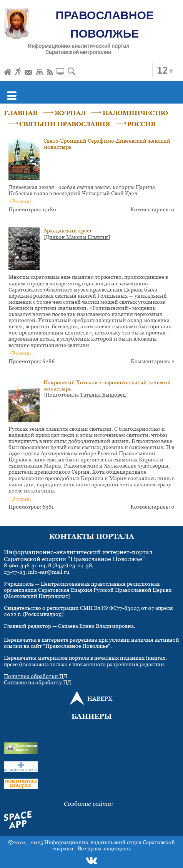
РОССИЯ (141, 124)
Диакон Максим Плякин (77, 237)
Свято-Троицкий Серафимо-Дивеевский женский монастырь (107, 144)
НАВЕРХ (100, 698)
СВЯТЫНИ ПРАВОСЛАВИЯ (65, 124)
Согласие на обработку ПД (37, 682)
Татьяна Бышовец (103, 394)
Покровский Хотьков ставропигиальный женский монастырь (107, 385)
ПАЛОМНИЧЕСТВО (135, 113)
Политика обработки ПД (36, 676)
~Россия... (21, 201)
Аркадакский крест (68, 230)
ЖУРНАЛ (70, 113)
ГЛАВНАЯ (21, 113)
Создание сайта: (89, 804)
